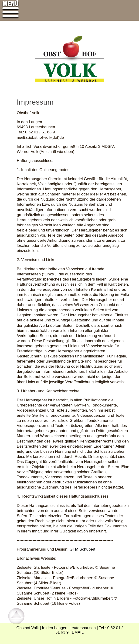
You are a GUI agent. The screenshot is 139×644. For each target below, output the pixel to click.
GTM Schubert (83, 549)
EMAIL (78, 632)
